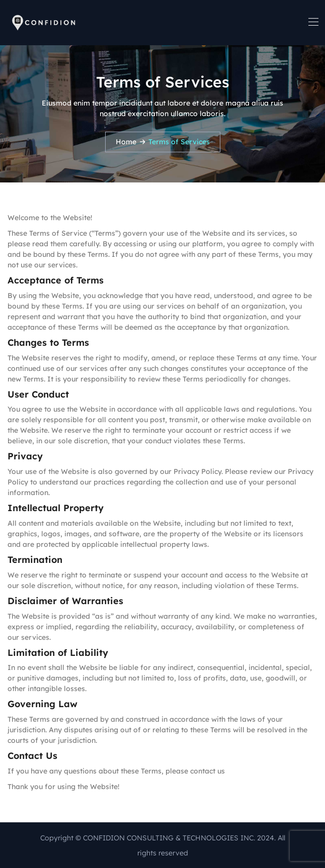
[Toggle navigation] (312, 22)
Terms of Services (179, 142)
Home (126, 142)
